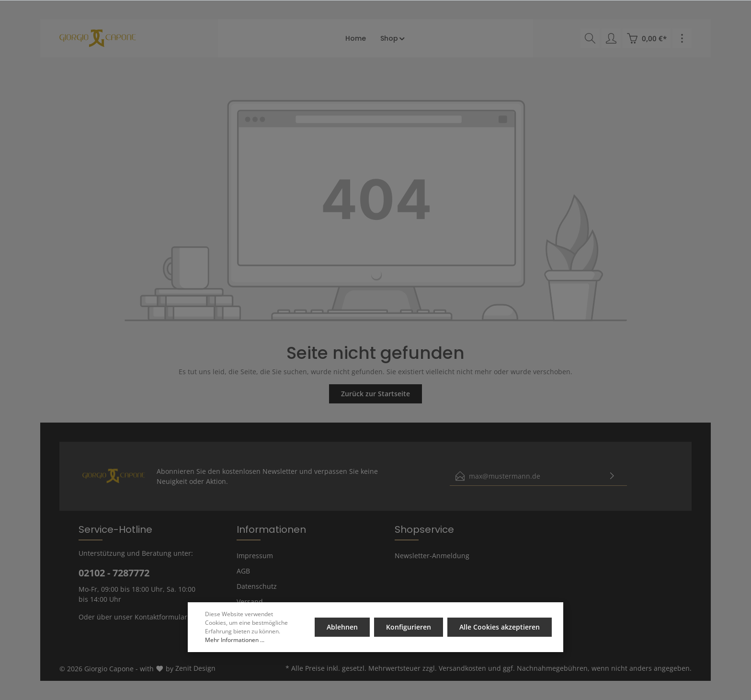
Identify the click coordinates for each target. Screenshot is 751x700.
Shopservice (424, 529)
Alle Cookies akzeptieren (500, 627)
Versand (250, 602)
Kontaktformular (161, 617)
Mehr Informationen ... (235, 640)
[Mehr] (682, 38)
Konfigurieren (409, 627)
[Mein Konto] (611, 38)
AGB (243, 571)
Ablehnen (343, 627)
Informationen (271, 529)
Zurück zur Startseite (375, 394)
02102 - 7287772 (114, 573)
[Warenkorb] (647, 38)
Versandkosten (462, 668)
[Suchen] (590, 38)
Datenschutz (257, 586)
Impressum (255, 556)
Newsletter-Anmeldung (432, 556)
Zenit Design (195, 668)
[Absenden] (612, 476)
